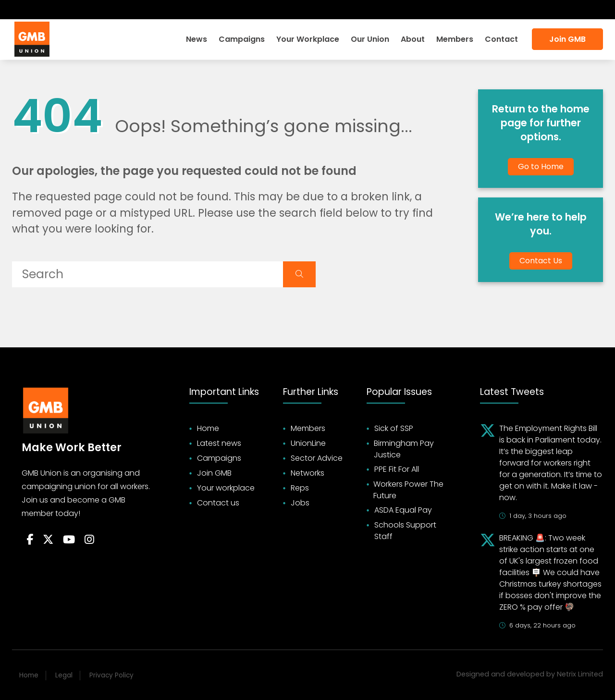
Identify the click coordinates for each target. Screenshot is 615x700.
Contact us (218, 503)
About (413, 39)
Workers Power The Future (408, 490)
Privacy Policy (111, 675)
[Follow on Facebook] (19, 10)
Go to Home (541, 166)
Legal (64, 675)
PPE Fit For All (397, 469)
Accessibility (575, 9)
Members (455, 39)
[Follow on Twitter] (35, 10)
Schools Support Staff (405, 531)
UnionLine (308, 443)
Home (208, 428)
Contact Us (541, 261)
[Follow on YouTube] (69, 540)
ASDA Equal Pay (403, 510)
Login (487, 9)
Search (524, 9)
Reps (300, 488)
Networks (307, 473)
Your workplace (226, 488)
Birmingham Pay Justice (404, 449)
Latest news (219, 443)
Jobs (300, 503)
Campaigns (242, 39)
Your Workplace (308, 39)
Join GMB (567, 39)
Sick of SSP (394, 428)
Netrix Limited (580, 674)
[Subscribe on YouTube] (53, 10)
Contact (501, 39)
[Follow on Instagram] (70, 10)
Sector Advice (317, 458)
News (197, 39)
